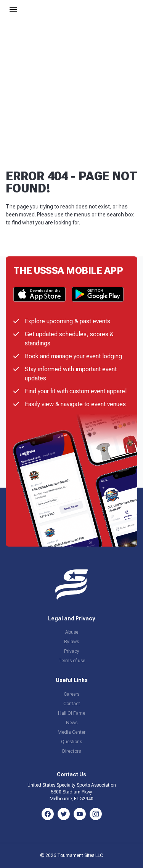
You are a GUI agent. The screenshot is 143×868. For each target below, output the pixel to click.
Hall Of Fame (71, 713)
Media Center (71, 732)
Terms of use (72, 661)
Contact (72, 704)
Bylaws (71, 642)
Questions (71, 742)
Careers (71, 694)
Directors (71, 751)
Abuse (72, 632)
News (72, 723)
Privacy (72, 651)
